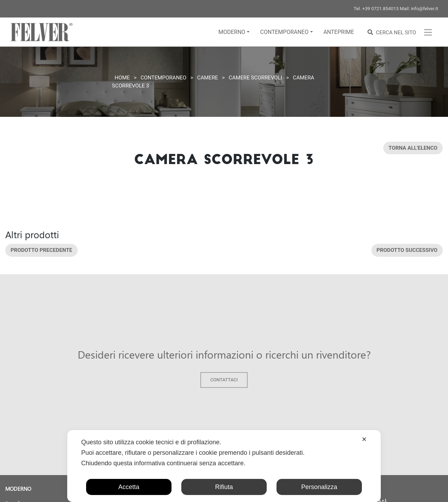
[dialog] (224, 466)
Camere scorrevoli (255, 78)
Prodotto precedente (41, 250)
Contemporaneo (284, 32)
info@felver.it (425, 9)
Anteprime (339, 32)
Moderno (232, 32)
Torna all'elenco (413, 148)
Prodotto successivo (407, 250)
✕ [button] (364, 439)
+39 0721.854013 (380, 9)
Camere (208, 78)
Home (122, 78)
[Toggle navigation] (428, 32)
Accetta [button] (129, 487)
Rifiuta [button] (224, 487)
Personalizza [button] (319, 487)
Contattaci (224, 380)
